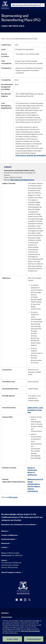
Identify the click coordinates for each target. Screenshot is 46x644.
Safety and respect (8, 539)
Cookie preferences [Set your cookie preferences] (34, 639)
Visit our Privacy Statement (30, 631)
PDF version (13, 497)
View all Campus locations (11, 572)
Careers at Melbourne (9, 535)
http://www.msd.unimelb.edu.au (22, 180)
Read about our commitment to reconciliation (19, 524)
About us (5, 531)
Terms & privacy (7, 617)
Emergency (5, 613)
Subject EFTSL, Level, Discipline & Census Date (35, 410)
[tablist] (28, 5)
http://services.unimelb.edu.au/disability (31, 155)
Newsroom (5, 543)
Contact (4, 547)
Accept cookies (12, 639)
